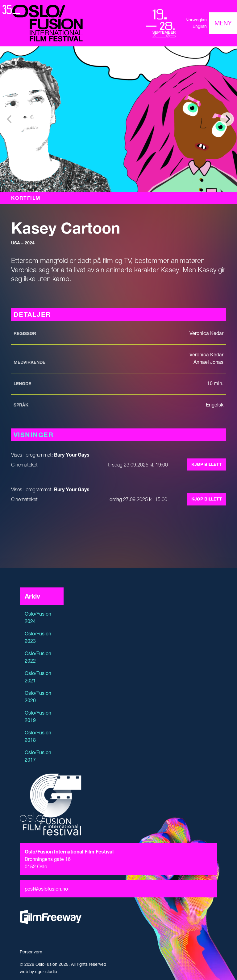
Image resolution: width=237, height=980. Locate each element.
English (200, 26)
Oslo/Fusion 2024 (38, 617)
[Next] (227, 119)
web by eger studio (38, 972)
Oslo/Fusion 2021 (38, 677)
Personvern (31, 952)
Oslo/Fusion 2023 (38, 637)
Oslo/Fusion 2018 (38, 736)
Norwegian (196, 20)
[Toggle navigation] (223, 23)
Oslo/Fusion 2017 (38, 756)
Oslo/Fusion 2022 (38, 657)
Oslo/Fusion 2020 (38, 697)
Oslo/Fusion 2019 (38, 716)
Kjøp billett (207, 464)
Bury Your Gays (72, 455)
